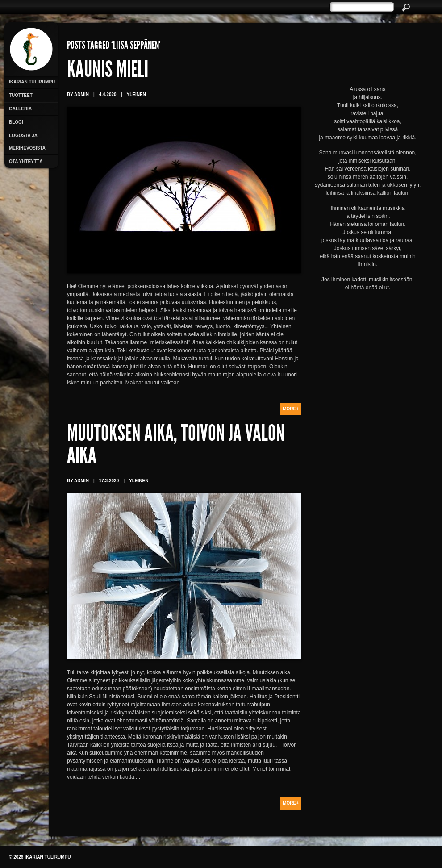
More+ (291, 409)
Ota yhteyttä (26, 161)
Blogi (16, 122)
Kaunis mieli (108, 71)
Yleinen (136, 94)
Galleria (20, 109)
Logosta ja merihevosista (27, 142)
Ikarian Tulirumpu (32, 82)
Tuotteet (21, 95)
